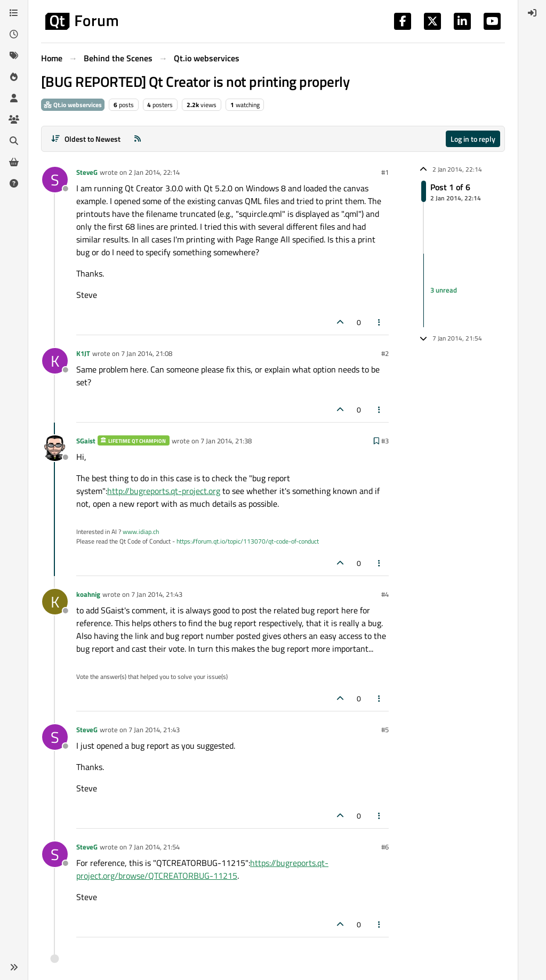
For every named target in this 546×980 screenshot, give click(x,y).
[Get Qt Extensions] (14, 162)
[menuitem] (532, 13)
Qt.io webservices (73, 105)
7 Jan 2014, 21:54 (154, 847)
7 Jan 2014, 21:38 (226, 441)
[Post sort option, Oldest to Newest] (86, 139)
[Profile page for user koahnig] (55, 602)
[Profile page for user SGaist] (55, 448)
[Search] (14, 141)
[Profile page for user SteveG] (55, 180)
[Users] (14, 98)
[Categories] (14, 13)
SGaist (86, 441)
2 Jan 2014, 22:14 (154, 172)
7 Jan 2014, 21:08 (147, 353)
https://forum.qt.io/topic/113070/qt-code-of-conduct (248, 541)
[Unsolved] (14, 183)
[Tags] (14, 55)
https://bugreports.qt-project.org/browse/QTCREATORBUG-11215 (202, 869)
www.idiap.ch (141, 532)
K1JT (83, 353)
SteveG (87, 172)
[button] (14, 967)
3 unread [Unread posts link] (444, 290)
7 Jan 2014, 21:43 (157, 594)
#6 (385, 847)
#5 (385, 730)
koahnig (88, 594)
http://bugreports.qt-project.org (164, 491)
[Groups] (14, 119)
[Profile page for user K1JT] (55, 361)
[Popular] (14, 77)
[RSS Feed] (138, 139)
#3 (385, 441)
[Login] (532, 13)
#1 (385, 172)
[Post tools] (380, 322)
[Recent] (14, 34)
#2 (385, 353)
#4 (385, 594)
